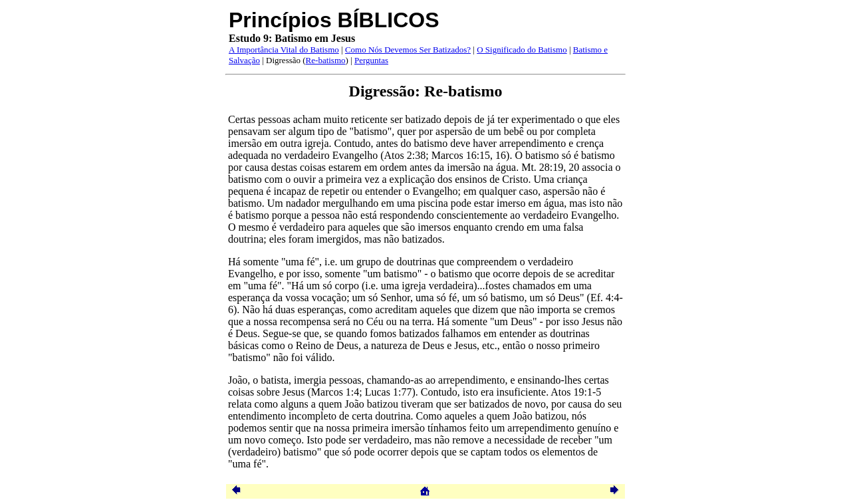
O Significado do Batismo (522, 50)
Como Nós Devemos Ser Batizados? (408, 50)
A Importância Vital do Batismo (284, 50)
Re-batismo (326, 60)
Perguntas (371, 60)
